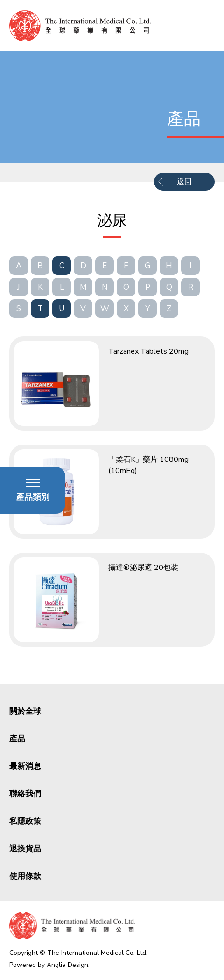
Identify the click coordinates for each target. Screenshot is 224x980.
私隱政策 (25, 821)
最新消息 (25, 766)
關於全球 (25, 711)
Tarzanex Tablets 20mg (148, 351)
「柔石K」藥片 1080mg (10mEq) (148, 465)
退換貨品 (25, 849)
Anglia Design (67, 965)
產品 (17, 739)
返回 (184, 182)
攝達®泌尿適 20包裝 (143, 568)
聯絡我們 (25, 794)
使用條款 (25, 876)
